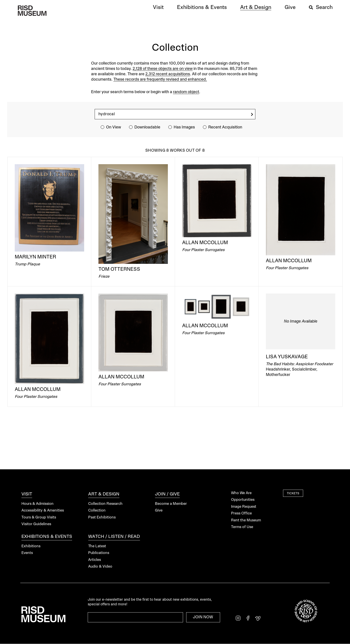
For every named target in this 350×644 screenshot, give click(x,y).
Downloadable (147, 127)
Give (159, 511)
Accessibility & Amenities (43, 511)
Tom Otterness (119, 269)
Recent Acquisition (225, 127)
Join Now (203, 617)
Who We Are (241, 493)
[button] (158, 8)
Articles (95, 560)
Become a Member (171, 504)
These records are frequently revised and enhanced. (160, 80)
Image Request (244, 507)
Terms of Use (242, 527)
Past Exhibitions (102, 517)
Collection (97, 511)
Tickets (293, 494)
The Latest (97, 546)
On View (114, 127)
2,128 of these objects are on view (163, 69)
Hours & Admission (37, 504)
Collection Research (105, 504)
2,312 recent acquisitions (168, 74)
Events (27, 553)
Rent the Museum (246, 520)
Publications (99, 553)
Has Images (184, 127)
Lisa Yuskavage (287, 357)
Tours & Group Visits (39, 517)
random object (186, 92)
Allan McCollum (205, 243)
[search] (252, 114)
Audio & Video (100, 567)
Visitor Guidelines (36, 524)
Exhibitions (31, 546)
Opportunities (243, 500)
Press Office (241, 513)
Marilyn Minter (35, 257)
